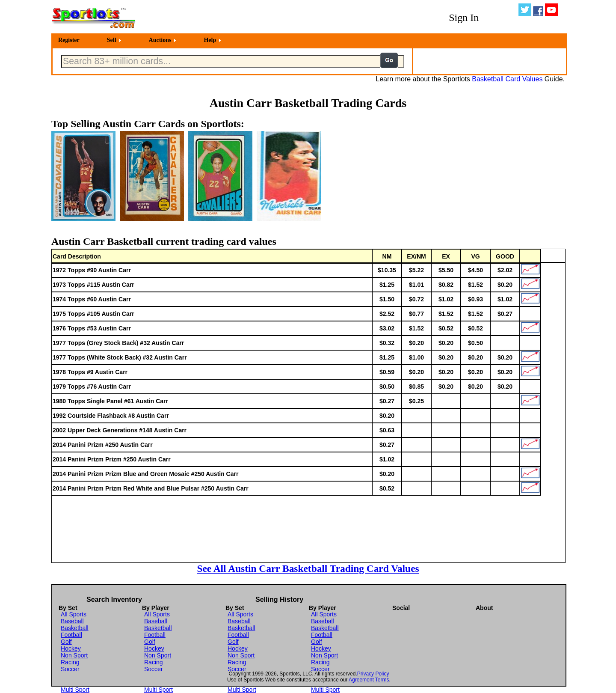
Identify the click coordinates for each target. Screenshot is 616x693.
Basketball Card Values (507, 79)
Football (71, 635)
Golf (66, 642)
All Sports (74, 614)
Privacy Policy (373, 674)
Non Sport (74, 655)
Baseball (72, 621)
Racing (70, 662)
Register (69, 40)
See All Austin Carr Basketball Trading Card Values (308, 568)
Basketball (75, 628)
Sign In (464, 18)
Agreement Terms (369, 680)
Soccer (70, 669)
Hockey (71, 648)
